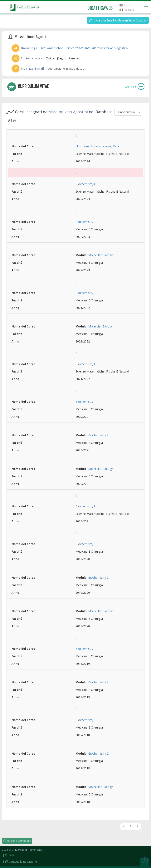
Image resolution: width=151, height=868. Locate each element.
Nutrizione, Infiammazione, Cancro (99, 146)
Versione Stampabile (17, 841)
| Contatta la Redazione (20, 862)
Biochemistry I (85, 184)
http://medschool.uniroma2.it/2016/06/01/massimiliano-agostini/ (85, 48)
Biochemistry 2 (98, 435)
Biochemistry (84, 222)
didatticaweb (100, 8)
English (126, 5)
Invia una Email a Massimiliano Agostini (118, 20)
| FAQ (8, 855)
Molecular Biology (100, 255)
